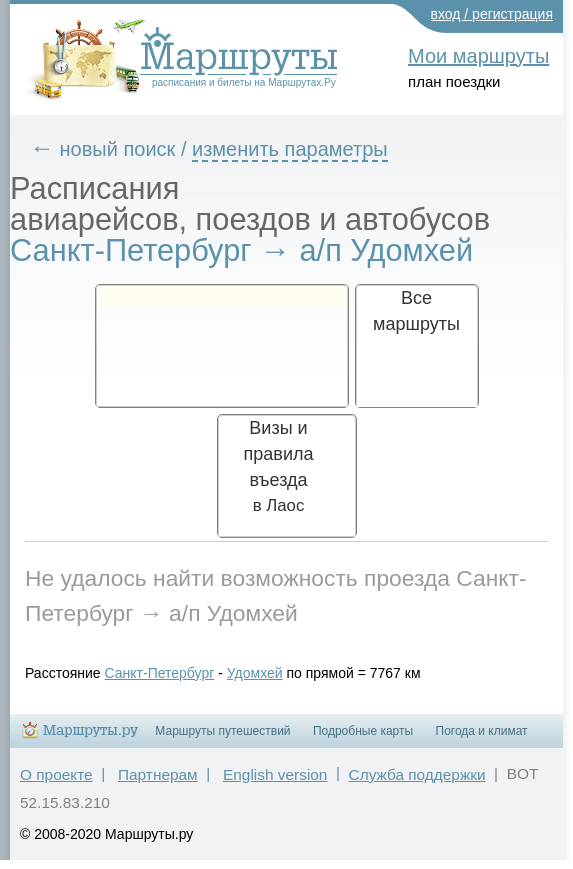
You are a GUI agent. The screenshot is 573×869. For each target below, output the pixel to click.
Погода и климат (482, 731)
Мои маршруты (478, 56)
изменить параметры (290, 149)
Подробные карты (363, 731)
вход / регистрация (492, 14)
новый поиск (118, 149)
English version (275, 774)
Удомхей (255, 673)
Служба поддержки (417, 774)
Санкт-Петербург (160, 673)
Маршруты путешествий (222, 731)
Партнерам (158, 774)
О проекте (56, 774)
